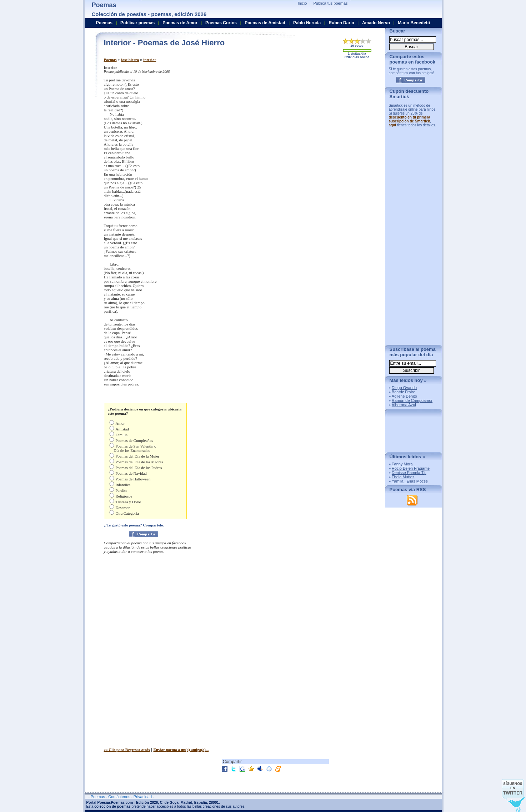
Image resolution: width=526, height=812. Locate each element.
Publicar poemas (137, 23)
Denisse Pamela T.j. (409, 473)
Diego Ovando (404, 388)
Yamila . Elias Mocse (410, 481)
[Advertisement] (320, 115)
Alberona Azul (404, 405)
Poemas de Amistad (265, 23)
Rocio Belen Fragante (411, 468)
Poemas (110, 60)
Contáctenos (119, 797)
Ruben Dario (341, 23)
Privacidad (143, 797)
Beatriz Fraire (404, 392)
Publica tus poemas (331, 3)
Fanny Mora (402, 464)
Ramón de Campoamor (412, 400)
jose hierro (130, 60)
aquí (393, 125)
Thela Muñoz (403, 477)
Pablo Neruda (307, 23)
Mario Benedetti (414, 23)
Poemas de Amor (180, 23)
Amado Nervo (376, 23)
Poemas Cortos (221, 23)
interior (150, 60)
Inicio (302, 3)
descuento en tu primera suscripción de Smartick (410, 119)
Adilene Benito (404, 396)
